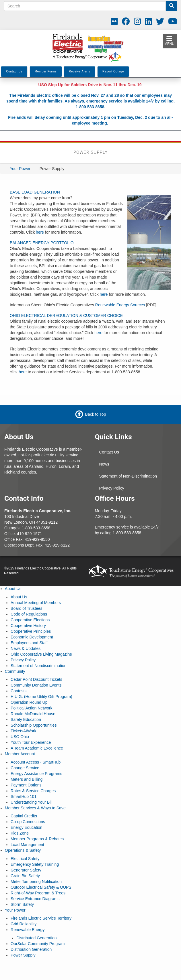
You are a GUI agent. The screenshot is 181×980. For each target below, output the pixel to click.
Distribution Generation (31, 949)
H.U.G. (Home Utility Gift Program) (41, 697)
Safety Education (26, 719)
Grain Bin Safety (25, 876)
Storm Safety (22, 904)
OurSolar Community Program (38, 944)
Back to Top (96, 414)
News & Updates (26, 648)
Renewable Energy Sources (120, 305)
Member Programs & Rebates (37, 839)
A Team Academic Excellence (37, 748)
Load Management (27, 845)
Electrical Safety (25, 859)
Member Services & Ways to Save (35, 808)
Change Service (25, 768)
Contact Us (109, 452)
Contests (19, 691)
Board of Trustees (27, 608)
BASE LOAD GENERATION (35, 192)
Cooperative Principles (31, 631)
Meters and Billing (27, 779)
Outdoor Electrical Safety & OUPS (41, 887)
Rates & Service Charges (33, 791)
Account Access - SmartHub (36, 762)
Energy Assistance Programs (36, 774)
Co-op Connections (28, 822)
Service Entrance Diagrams (35, 899)
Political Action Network (32, 708)
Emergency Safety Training (35, 864)
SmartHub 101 (24, 796)
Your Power (20, 169)
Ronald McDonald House (33, 714)
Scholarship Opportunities (34, 725)
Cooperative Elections (30, 620)
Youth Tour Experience (31, 742)
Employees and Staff (29, 643)
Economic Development (32, 637)
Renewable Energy (28, 930)
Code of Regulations (29, 614)
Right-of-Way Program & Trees (38, 893)
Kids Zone (20, 833)
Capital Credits (24, 816)
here (40, 232)
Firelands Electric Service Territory (41, 918)
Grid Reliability (24, 924)
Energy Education (27, 827)
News (104, 464)
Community (15, 671)
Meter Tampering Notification (36, 882)
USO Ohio (20, 737)
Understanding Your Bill (32, 802)
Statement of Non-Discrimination (128, 476)
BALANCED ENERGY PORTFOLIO (42, 243)
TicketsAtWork (23, 731)
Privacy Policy (112, 488)
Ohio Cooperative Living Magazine (41, 654)
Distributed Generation (36, 938)
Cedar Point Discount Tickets (36, 679)
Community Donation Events (36, 685)
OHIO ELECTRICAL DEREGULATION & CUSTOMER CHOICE (66, 316)
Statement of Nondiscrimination (39, 666)
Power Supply (23, 955)
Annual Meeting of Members (36, 603)
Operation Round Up (29, 702)
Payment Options (26, 785)
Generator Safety (26, 870)
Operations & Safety (23, 850)
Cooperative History (28, 626)
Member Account (20, 754)
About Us (13, 589)
